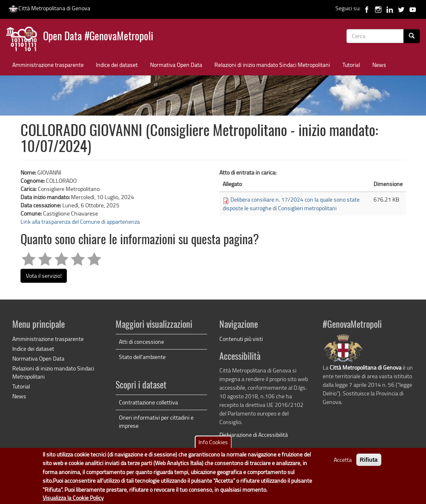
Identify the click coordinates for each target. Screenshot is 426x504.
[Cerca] (412, 36)
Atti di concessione (141, 342)
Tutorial (351, 65)
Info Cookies (213, 442)
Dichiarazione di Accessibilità (254, 435)
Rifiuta (369, 460)
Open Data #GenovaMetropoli (98, 37)
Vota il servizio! (44, 276)
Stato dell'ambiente (142, 357)
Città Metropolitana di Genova (49, 8)
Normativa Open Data (176, 65)
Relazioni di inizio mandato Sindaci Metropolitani (272, 65)
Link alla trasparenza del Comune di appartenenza (80, 221)
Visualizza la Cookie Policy (73, 498)
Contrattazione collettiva (148, 402)
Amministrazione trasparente (48, 65)
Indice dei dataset (117, 65)
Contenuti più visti (241, 339)
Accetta (343, 460)
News (379, 65)
